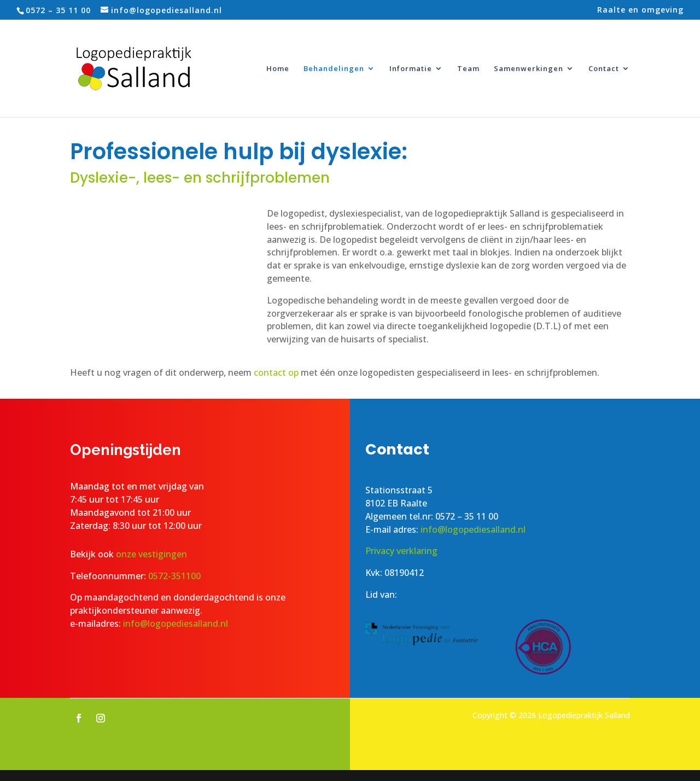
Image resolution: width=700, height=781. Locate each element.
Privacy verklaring (401, 551)
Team (468, 69)
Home (278, 69)
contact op (276, 372)
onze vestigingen (153, 554)
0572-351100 (174, 576)
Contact (604, 69)
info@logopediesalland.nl (176, 623)
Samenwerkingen (529, 69)
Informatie (411, 69)
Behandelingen (334, 69)
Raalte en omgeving (640, 10)
